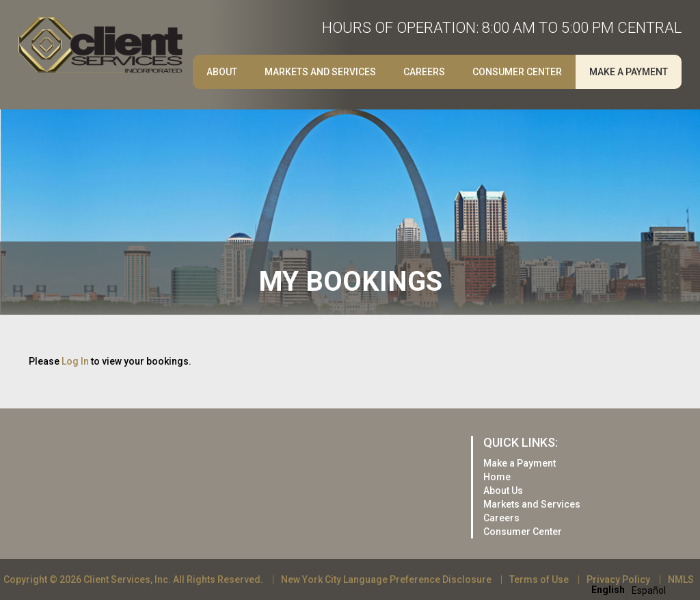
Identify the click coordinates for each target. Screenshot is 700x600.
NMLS (681, 579)
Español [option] (649, 590)
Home (497, 477)
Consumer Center (517, 72)
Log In (75, 361)
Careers (424, 72)
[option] (649, 590)
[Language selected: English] (632, 589)
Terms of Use (539, 579)
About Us (503, 491)
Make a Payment (629, 72)
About (222, 72)
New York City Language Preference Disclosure (386, 579)
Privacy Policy (618, 579)
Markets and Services (320, 72)
